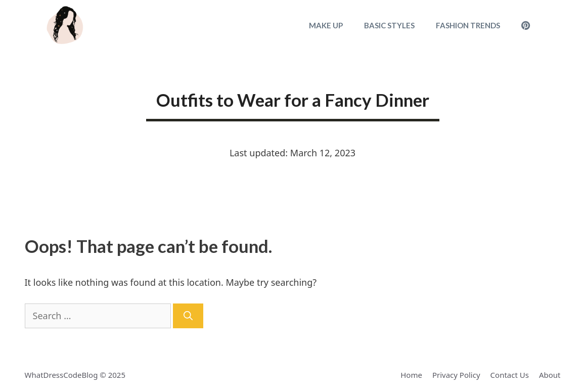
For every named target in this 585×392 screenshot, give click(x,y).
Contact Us (510, 375)
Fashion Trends (468, 25)
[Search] (188, 316)
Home (411, 375)
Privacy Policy (456, 375)
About (550, 375)
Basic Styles (389, 25)
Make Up (326, 25)
